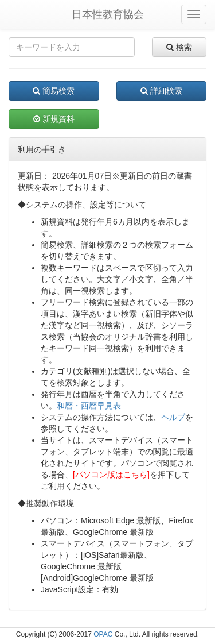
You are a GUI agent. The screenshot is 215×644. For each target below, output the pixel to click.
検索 (179, 47)
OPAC (103, 634)
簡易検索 (54, 91)
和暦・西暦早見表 (89, 406)
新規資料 (54, 119)
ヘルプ (173, 417)
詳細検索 (161, 91)
